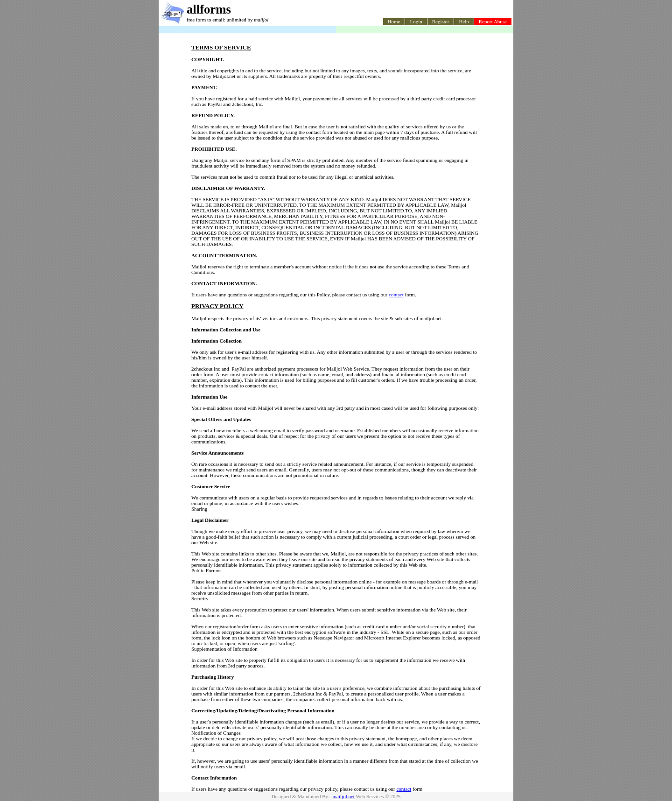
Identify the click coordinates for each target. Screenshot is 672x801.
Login (416, 21)
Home (394, 21)
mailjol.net (344, 796)
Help (464, 21)
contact (396, 295)
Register (441, 21)
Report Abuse (493, 21)
